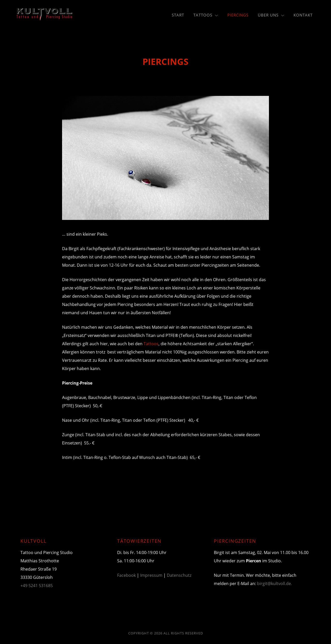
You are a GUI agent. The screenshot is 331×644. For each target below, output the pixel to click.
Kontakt (303, 15)
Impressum (151, 575)
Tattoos (206, 15)
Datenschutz (179, 575)
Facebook (126, 575)
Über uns (271, 15)
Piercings (238, 15)
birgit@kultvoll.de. (274, 584)
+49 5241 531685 (37, 586)
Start (178, 15)
